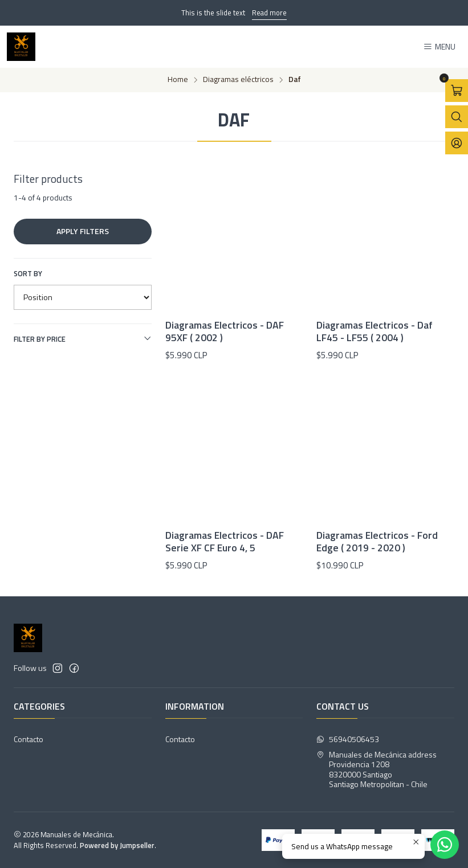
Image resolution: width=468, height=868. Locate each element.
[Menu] (439, 47)
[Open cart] (457, 91)
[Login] (457, 143)
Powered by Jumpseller (117, 845)
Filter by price (83, 339)
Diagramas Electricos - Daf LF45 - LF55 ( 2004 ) (375, 331)
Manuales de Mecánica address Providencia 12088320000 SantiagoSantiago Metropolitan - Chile (377, 769)
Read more (269, 13)
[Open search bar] (457, 117)
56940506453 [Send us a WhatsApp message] (348, 739)
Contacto (29, 739)
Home (178, 80)
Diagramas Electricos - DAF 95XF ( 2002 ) (225, 331)
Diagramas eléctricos (238, 80)
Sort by (28, 273)
